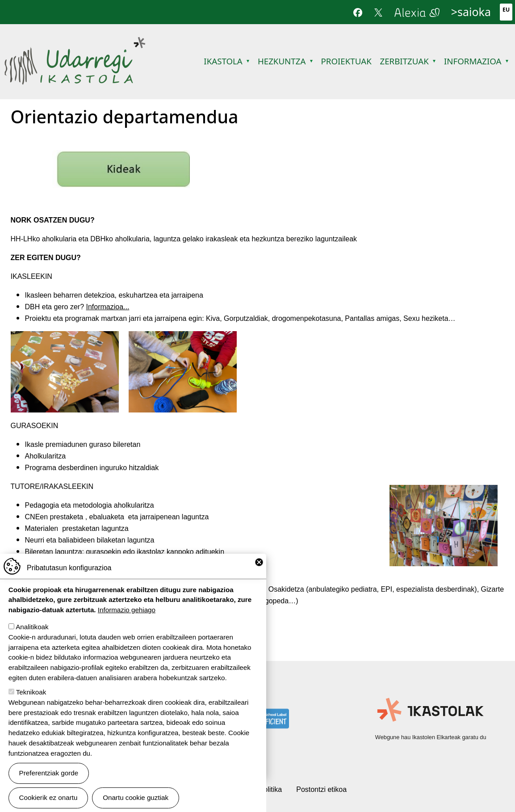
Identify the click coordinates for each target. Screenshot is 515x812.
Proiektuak (346, 61)
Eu (506, 10)
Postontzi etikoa (321, 789)
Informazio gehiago (127, 610)
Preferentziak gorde (49, 773)
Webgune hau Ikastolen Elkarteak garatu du (431, 737)
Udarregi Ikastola (75, 42)
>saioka (471, 12)
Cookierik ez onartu (48, 797)
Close (259, 562)
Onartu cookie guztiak (136, 797)
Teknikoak (31, 692)
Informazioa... (107, 307)
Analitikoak (32, 627)
